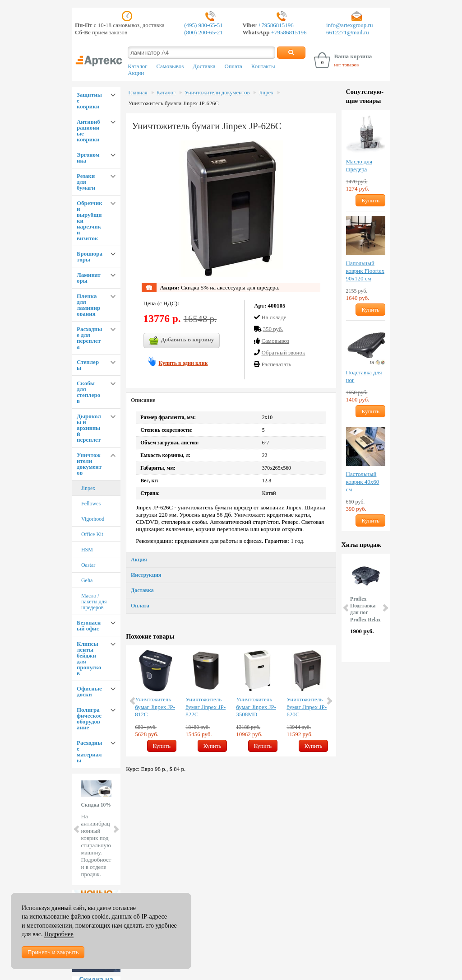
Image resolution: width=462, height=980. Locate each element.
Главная (138, 93)
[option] (156, 701)
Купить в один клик (183, 363)
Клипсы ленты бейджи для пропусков (89, 658)
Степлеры (88, 365)
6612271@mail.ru (348, 32)
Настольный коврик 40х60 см (363, 482)
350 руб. (273, 329)
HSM (87, 550)
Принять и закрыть (53, 952)
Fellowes (91, 504)
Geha (87, 580)
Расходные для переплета (89, 338)
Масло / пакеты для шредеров (94, 602)
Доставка (204, 66)
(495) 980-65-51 (203, 25)
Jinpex (88, 488)
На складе (274, 317)
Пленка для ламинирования (88, 305)
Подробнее (59, 934)
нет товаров (346, 65)
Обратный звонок (283, 352)
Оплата (233, 66)
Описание (143, 400)
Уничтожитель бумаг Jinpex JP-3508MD (256, 707)
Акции (136, 73)
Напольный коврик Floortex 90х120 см (365, 271)
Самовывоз (170, 66)
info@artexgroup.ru (349, 25)
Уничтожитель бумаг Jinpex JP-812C (155, 707)
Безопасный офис (89, 625)
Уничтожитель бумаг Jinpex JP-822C (206, 707)
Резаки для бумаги (86, 182)
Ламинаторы (89, 278)
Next (115, 829)
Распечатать (276, 364)
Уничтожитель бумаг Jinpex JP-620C (307, 707)
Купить (162, 746)
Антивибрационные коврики (88, 131)
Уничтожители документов (89, 464)
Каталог (137, 66)
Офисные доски (89, 691)
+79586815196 (275, 25)
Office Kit (92, 534)
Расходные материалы (89, 751)
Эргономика (88, 158)
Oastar (88, 565)
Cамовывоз (275, 341)
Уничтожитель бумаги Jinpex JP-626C (173, 103)
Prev (77, 829)
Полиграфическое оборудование (89, 719)
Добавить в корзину (182, 341)
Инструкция (146, 575)
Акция (139, 560)
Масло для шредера (359, 165)
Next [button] (329, 701)
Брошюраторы (90, 257)
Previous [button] (133, 701)
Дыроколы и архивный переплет (89, 428)
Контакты (263, 66)
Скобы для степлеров (88, 392)
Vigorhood (93, 519)
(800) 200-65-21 (203, 32)
